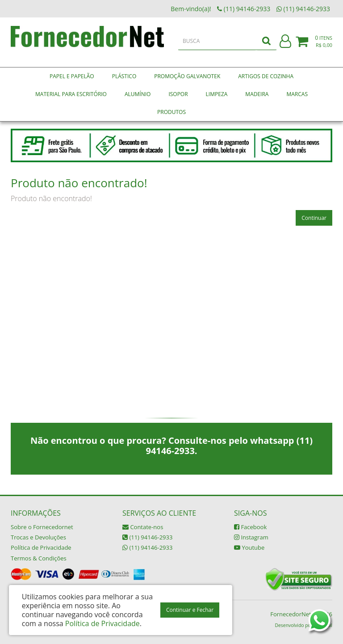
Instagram (251, 537)
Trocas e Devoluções (38, 537)
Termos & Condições (39, 558)
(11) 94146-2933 (147, 537)
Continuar (314, 218)
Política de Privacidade (41, 547)
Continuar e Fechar (190, 610)
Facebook (250, 527)
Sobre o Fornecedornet (42, 527)
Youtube (249, 547)
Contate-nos (143, 527)
